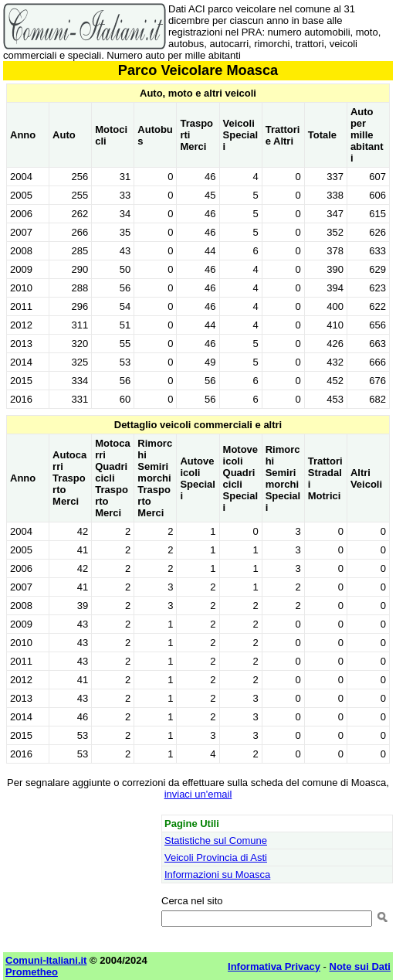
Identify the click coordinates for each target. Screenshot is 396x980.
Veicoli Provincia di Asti (216, 857)
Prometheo (32, 972)
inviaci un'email (198, 794)
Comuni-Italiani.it (46, 960)
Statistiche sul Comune (216, 840)
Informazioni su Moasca (217, 875)
